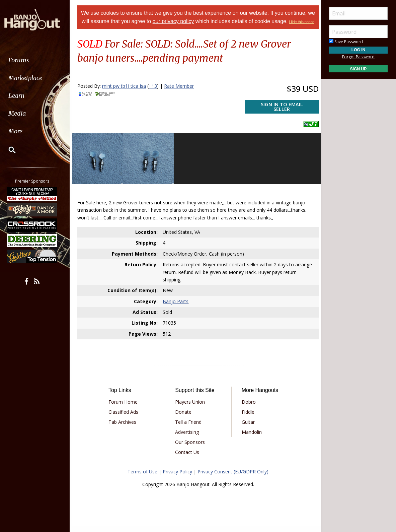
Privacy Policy (177, 478)
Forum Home (125, 408)
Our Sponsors (191, 448)
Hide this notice (198, 30)
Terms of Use (142, 478)
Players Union (191, 408)
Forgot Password (358, 57)
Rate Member (182, 94)
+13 (156, 94)
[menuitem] (38, 60)
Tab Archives (125, 428)
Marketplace (31, 78)
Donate (184, 418)
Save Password (346, 42)
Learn (22, 96)
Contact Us (188, 458)
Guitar (247, 428)
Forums (24, 60)
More (21, 131)
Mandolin (251, 438)
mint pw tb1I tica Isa (127, 94)
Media (23, 113)
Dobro (248, 408)
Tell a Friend (189, 428)
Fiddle (247, 418)
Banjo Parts (177, 307)
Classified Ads (126, 418)
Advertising (188, 438)
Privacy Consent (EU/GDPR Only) (233, 478)
